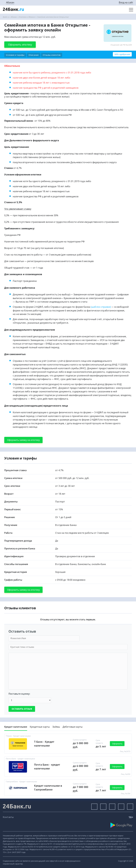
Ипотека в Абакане (27, 17)
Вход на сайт (126, 2)
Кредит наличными (16, 727)
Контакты (8, 817)
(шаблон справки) (101, 307)
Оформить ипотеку (20, 45)
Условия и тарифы (15, 55)
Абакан (10, 2)
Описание (34, 55)
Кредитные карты (40, 727)
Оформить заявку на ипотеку (23, 440)
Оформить (117, 744)
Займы (56, 727)
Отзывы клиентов (52, 55)
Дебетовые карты (73, 727)
